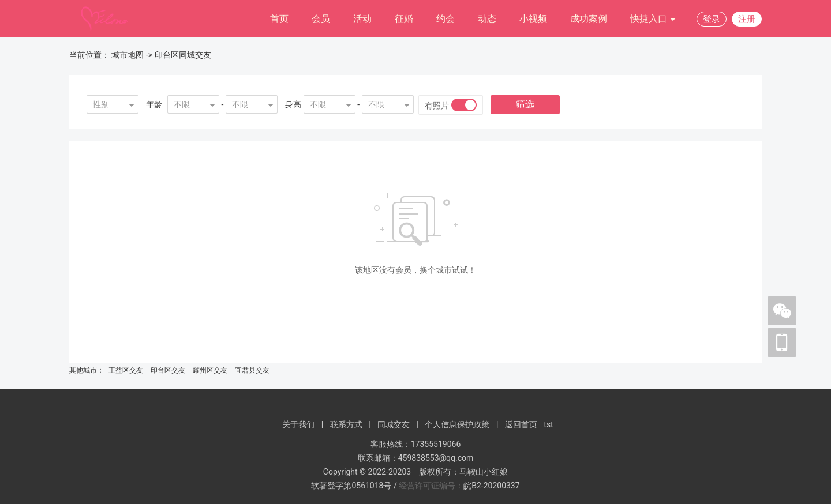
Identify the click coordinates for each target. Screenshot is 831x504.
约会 (446, 19)
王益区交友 (126, 370)
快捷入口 (653, 19)
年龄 (154, 104)
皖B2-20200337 (491, 486)
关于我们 (298, 424)
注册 (747, 19)
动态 (487, 19)
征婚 (404, 19)
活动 (362, 19)
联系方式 (346, 424)
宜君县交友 (252, 370)
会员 (321, 19)
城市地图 (128, 55)
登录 (712, 19)
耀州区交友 (210, 370)
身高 (293, 104)
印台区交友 (168, 370)
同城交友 (394, 424)
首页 (279, 19)
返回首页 (521, 424)
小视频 (533, 19)
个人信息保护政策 (457, 424)
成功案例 (589, 19)
